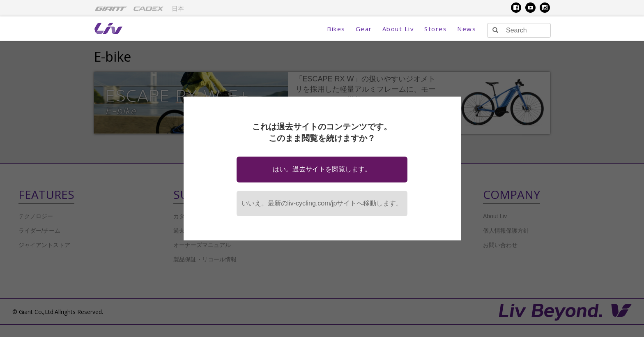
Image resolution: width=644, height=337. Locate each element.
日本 (178, 9)
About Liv (398, 29)
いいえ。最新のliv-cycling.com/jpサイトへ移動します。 (322, 203)
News (467, 29)
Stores (436, 29)
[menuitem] (111, 8)
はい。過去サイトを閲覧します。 (322, 169)
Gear (364, 29)
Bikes (336, 29)
